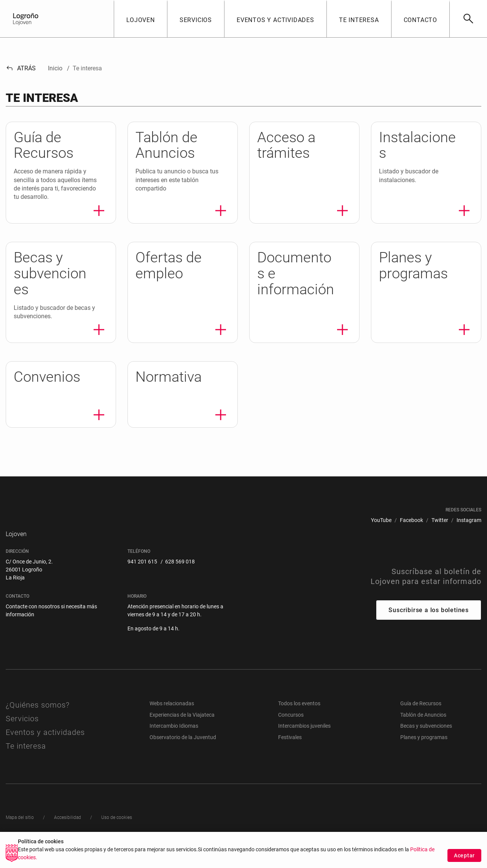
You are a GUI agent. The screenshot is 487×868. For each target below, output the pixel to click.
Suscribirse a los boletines (429, 628)
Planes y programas (424, 755)
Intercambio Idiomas (174, 744)
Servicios (22, 737)
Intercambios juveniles (304, 744)
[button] (140, 19)
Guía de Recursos (421, 722)
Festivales (290, 755)
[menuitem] (381, 520)
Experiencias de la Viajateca (182, 733)
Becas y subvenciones (426, 744)
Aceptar (464, 858)
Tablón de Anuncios (423, 733)
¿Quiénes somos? (38, 723)
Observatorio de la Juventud (183, 755)
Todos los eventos (299, 722)
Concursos (291, 733)
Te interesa (26, 764)
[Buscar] (468, 19)
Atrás (21, 68)
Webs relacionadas (172, 722)
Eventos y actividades (45, 751)
